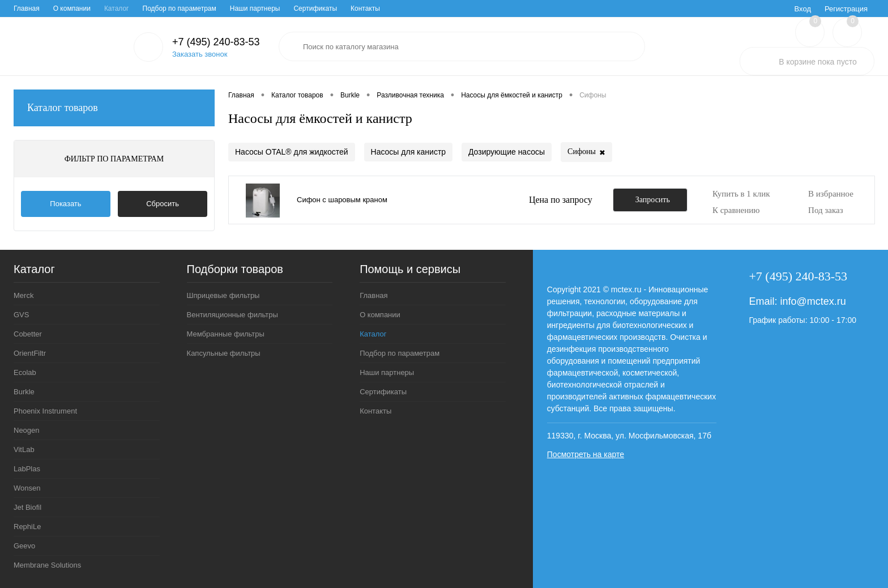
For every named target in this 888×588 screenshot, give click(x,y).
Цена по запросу (561, 200)
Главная (27, 8)
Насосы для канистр (409, 152)
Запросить (653, 200)
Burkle (24, 392)
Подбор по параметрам (180, 8)
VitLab (24, 449)
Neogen (27, 430)
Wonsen (27, 488)
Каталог (117, 8)
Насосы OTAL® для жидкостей (292, 152)
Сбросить (163, 204)
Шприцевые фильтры (223, 295)
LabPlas (27, 469)
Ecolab (25, 372)
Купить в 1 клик (741, 194)
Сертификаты (315, 8)
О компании (72, 8)
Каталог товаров (114, 108)
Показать (65, 204)
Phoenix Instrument (45, 411)
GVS (21, 315)
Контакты (365, 8)
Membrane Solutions (47, 565)
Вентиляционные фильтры (232, 315)
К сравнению (736, 210)
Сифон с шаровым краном (342, 200)
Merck (24, 295)
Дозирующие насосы (507, 152)
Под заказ (826, 210)
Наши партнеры (255, 8)
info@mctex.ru (813, 301)
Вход (803, 9)
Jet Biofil (27, 507)
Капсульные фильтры (224, 353)
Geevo (24, 546)
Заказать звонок (200, 54)
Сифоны (586, 153)
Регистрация (846, 9)
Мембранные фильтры (226, 334)
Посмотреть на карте (586, 454)
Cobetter (28, 334)
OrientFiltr (30, 353)
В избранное (831, 194)
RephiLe (27, 527)
